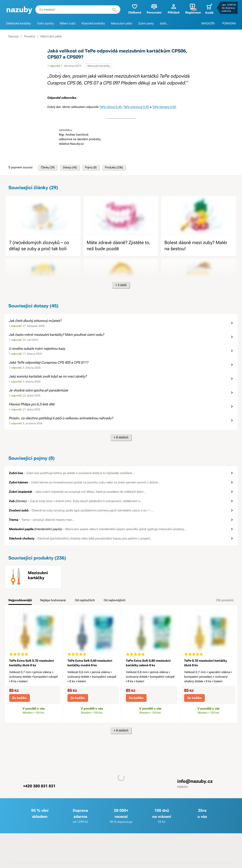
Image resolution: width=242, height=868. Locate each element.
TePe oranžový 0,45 (136, 107)
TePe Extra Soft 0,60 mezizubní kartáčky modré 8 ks (90, 664)
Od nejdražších (85, 601)
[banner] (19, 10)
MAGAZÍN (208, 23)
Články (49, 168)
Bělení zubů (68, 23)
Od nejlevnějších (115, 601)
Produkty (122, 168)
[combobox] (77, 10)
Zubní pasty (146, 23)
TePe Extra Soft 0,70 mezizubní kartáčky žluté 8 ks (32, 664)
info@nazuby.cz (195, 782)
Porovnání (152, 9)
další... (164, 23)
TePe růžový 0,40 (110, 107)
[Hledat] (113, 10)
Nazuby (13, 36)
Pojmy (97, 168)
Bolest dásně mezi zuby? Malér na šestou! (196, 247)
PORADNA (229, 23)
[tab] (20, 602)
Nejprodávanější (20, 601)
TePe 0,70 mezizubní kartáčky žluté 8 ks (206, 664)
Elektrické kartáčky (19, 23)
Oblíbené (133, 9)
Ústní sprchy (45, 23)
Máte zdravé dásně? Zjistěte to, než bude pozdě (119, 247)
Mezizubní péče (121, 23)
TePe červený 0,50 (164, 107)
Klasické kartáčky (93, 23)
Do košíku (19, 699)
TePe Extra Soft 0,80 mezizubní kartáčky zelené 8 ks (148, 664)
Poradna (30, 36)
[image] (43, 216)
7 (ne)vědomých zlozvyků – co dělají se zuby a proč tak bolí (39, 247)
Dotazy (73, 168)
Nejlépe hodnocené (53, 601)
